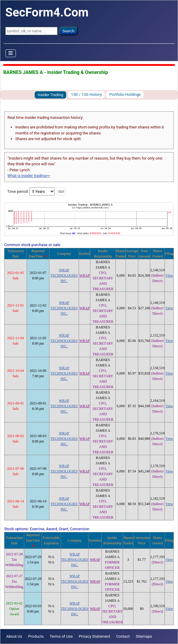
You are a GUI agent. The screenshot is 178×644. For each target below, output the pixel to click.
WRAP (85, 275)
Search (69, 31)
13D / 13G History (86, 94)
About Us (14, 636)
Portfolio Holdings (125, 94)
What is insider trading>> (29, 176)
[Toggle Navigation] (11, 53)
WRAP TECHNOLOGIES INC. (64, 275)
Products (36, 636)
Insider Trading (51, 95)
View (169, 275)
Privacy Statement (94, 636)
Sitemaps (144, 636)
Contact (123, 636)
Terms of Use (61, 636)
